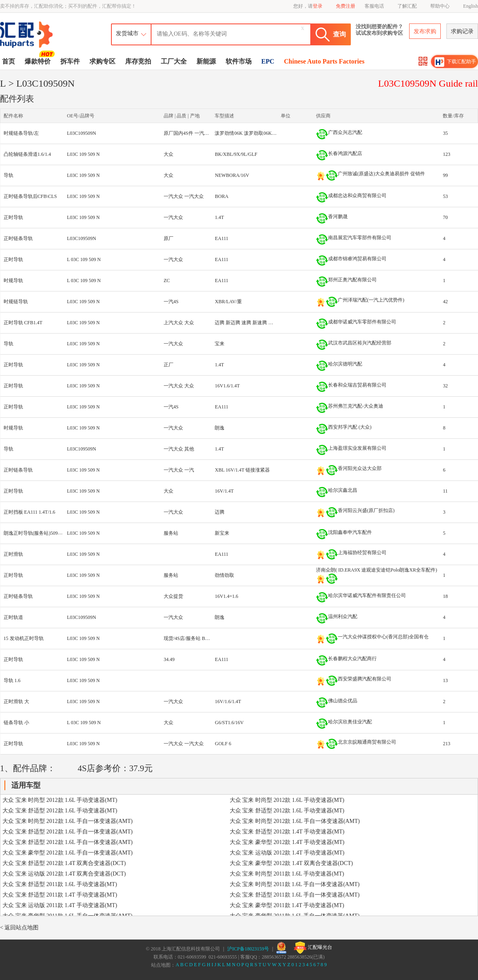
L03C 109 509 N (83, 154)
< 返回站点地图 (19, 928)
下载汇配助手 (455, 62)
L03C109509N (81, 133)
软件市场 (239, 61)
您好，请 (308, 6)
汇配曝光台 (313, 948)
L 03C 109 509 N (84, 259)
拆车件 (70, 61)
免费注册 (346, 6)
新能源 (206, 61)
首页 (9, 61)
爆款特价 (39, 61)
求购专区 (102, 61)
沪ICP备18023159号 (248, 949)
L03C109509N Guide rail (428, 83)
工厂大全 (174, 61)
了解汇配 (407, 6)
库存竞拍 (138, 61)
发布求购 (425, 31)
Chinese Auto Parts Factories (324, 61)
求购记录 (462, 31)
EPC (268, 61)
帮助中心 (440, 6)
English (471, 6)
